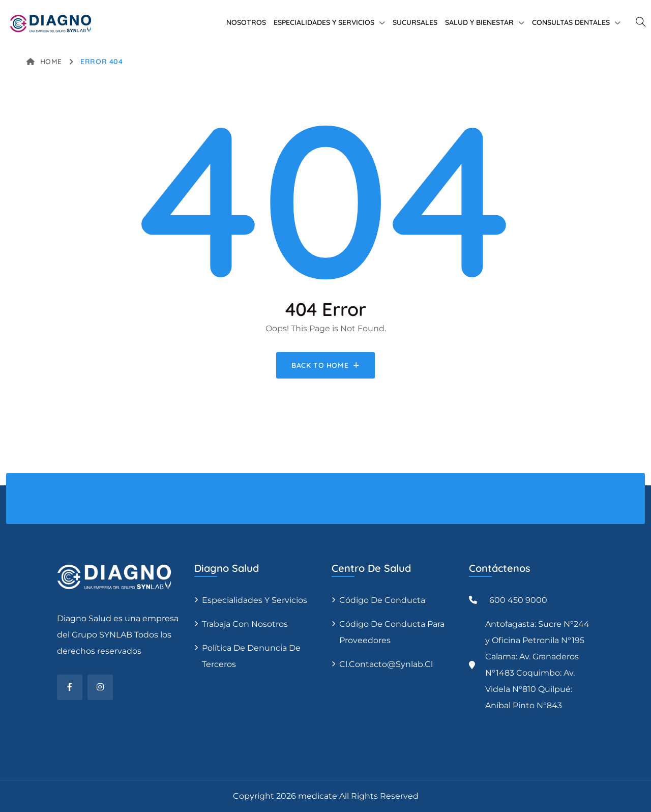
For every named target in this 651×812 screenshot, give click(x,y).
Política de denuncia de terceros (251, 656)
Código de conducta (382, 600)
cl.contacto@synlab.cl (386, 664)
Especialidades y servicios (255, 600)
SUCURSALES (415, 22)
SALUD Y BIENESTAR (479, 22)
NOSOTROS (246, 22)
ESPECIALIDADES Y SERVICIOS (324, 22)
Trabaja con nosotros (245, 624)
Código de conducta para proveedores (392, 632)
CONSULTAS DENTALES (571, 22)
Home (44, 62)
